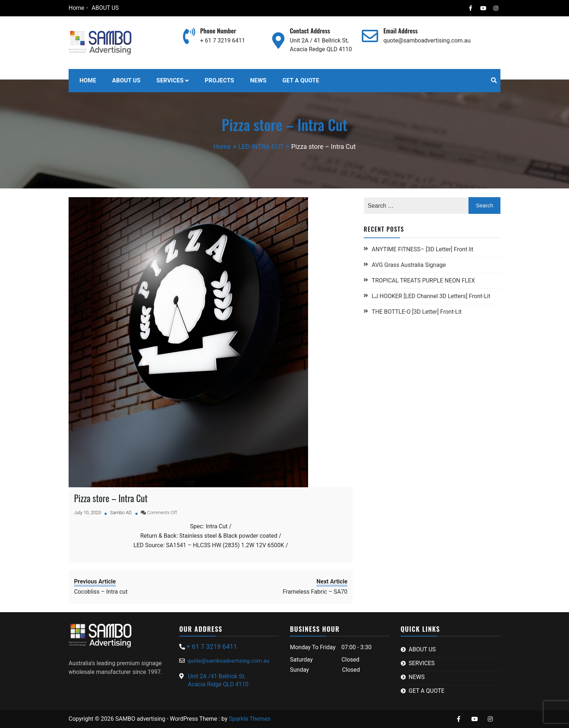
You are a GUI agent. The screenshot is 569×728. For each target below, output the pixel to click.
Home (76, 8)
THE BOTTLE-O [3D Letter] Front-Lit (417, 312)
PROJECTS (219, 80)
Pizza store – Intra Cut (111, 498)
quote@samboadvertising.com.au (427, 40)
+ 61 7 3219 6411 (222, 40)
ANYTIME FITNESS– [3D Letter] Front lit (422, 249)
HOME (88, 80)
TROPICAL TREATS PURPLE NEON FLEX (424, 280)
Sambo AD (121, 513)
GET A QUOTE (301, 80)
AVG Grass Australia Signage (409, 265)
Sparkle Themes (250, 719)
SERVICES (170, 80)
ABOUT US (105, 8)
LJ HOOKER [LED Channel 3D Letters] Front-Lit (431, 296)
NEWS (258, 80)
